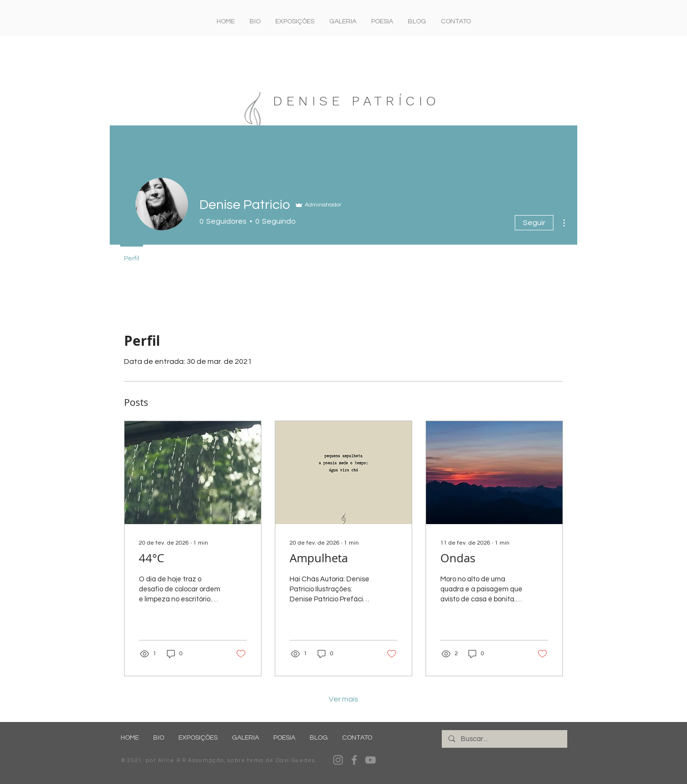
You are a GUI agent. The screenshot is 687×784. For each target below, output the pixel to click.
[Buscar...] (504, 739)
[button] (295, 21)
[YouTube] (370, 760)
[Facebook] (354, 760)
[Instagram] (338, 760)
